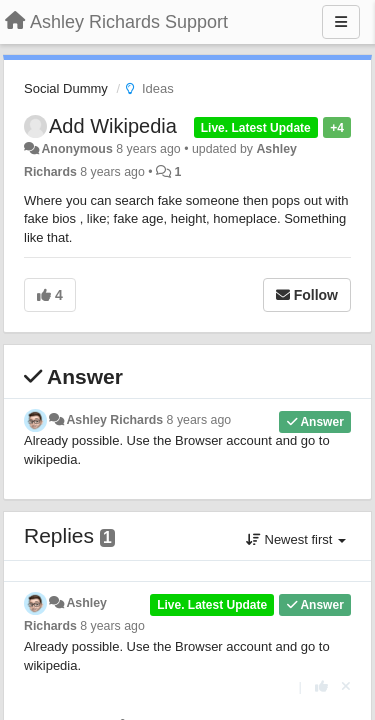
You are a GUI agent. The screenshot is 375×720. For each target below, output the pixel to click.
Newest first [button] (296, 539)
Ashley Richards (114, 420)
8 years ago (199, 420)
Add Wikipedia (113, 126)
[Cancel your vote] (346, 686)
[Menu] (341, 22)
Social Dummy (66, 88)
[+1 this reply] (321, 686)
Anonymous (76, 149)
